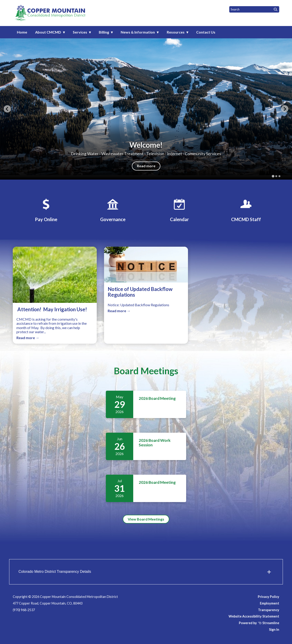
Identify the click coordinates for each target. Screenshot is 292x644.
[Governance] (113, 209)
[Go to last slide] (7, 109)
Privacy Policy (269, 597)
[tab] (273, 176)
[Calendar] (179, 209)
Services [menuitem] (80, 32)
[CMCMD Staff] (246, 209)
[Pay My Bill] (46, 209)
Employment (270, 603)
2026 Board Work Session (155, 443)
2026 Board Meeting (157, 398)
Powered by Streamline (259, 623)
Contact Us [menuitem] (206, 32)
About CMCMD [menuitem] (48, 32)
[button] (146, 572)
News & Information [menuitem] (138, 32)
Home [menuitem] (22, 32)
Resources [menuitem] (176, 32)
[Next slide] (285, 109)
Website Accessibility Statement (254, 616)
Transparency (269, 610)
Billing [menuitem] (104, 32)
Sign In (274, 630)
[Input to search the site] (254, 9)
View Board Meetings (146, 519)
